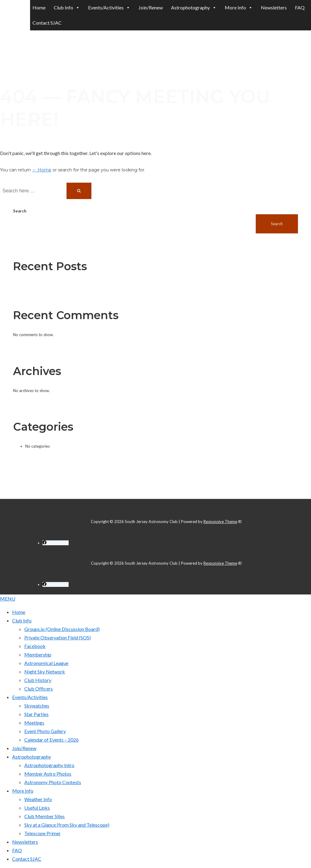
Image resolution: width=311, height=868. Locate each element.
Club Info (22, 620)
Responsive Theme (220, 522)
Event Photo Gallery (45, 731)
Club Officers (39, 689)
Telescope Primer (43, 833)
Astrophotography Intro (49, 765)
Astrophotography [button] (194, 8)
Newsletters (274, 7)
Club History (38, 680)
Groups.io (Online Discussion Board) (62, 629)
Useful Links (37, 808)
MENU (8, 599)
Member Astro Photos (48, 774)
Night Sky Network (45, 672)
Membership (38, 654)
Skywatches (37, 706)
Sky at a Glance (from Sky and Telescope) (67, 825)
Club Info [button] (67, 8)
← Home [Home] (42, 170)
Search (20, 211)
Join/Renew (151, 7)
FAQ (300, 7)
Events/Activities (30, 697)
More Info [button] (239, 8)
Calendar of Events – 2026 (51, 740)
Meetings (34, 723)
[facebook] (56, 543)
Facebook (35, 646)
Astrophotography (32, 757)
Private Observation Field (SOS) (58, 637)
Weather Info (38, 799)
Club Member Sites (44, 816)
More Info (23, 791)
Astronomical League (46, 663)
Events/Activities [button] (109, 8)
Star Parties (36, 714)
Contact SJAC (47, 23)
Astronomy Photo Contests (53, 782)
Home (39, 7)
